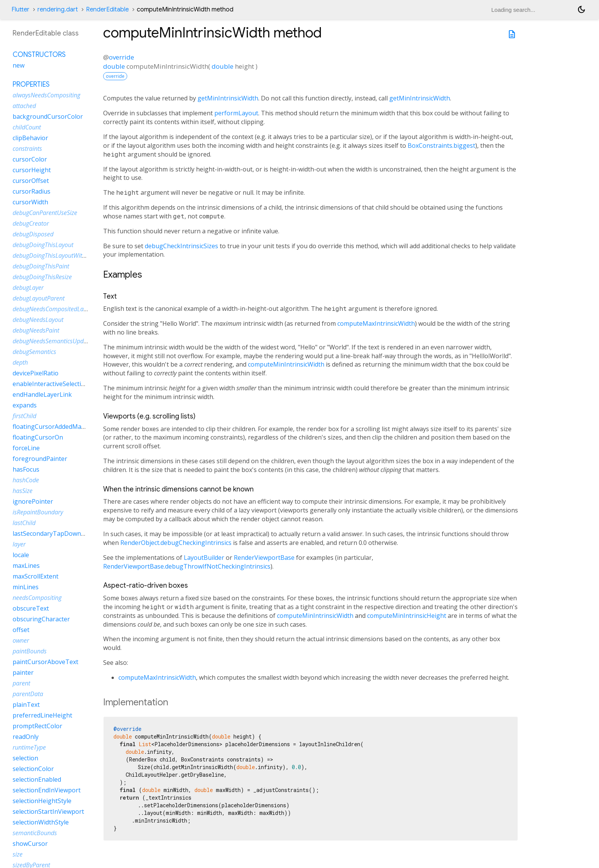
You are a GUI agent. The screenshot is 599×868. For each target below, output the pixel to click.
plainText (26, 705)
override (121, 57)
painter (23, 672)
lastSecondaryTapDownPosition (59, 533)
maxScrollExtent (36, 576)
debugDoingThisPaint (41, 266)
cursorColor (30, 159)
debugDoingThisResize (42, 277)
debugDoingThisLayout (43, 245)
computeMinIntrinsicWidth (286, 364)
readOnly (26, 737)
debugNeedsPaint (36, 330)
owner (21, 640)
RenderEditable (107, 10)
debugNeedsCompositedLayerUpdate (62, 309)
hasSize (23, 491)
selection (25, 758)
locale (21, 555)
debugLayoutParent (39, 298)
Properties (31, 84)
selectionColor (33, 769)
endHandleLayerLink (42, 394)
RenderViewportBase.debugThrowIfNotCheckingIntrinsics (187, 566)
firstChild (24, 416)
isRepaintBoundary (38, 512)
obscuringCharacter (41, 619)
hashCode (26, 480)
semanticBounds (35, 833)
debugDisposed (33, 234)
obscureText (31, 608)
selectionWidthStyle (41, 822)
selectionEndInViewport (47, 790)
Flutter (20, 10)
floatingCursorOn (38, 437)
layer (19, 544)
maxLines (26, 566)
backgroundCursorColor (48, 116)
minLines (26, 587)
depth (20, 362)
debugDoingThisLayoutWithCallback (60, 255)
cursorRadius (32, 191)
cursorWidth (30, 202)
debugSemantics (34, 352)
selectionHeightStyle (42, 801)
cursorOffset (31, 181)
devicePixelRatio (36, 373)
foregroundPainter (40, 459)
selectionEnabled (37, 779)
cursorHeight (32, 170)
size (18, 854)
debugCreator (31, 223)
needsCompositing (37, 598)
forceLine (26, 448)
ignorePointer (33, 501)
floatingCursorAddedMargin (53, 427)
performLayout (236, 113)
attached (24, 106)
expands (25, 405)
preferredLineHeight (42, 715)
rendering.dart (58, 10)
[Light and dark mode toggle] (581, 10)
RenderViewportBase (264, 558)
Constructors (39, 55)
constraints (27, 149)
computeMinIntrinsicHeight (407, 616)
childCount (27, 127)
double (114, 66)
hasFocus (26, 469)
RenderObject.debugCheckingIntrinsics (176, 543)
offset (21, 630)
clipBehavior (30, 138)
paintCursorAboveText (45, 662)
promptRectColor (37, 726)
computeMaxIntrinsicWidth (376, 323)
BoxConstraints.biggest (441, 145)
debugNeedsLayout (38, 320)
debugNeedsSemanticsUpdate (52, 341)
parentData (28, 694)
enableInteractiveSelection (51, 384)
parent (21, 683)
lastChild (24, 523)
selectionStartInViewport (48, 811)
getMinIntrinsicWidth (228, 98)
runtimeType (29, 747)
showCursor (30, 844)
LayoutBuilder (204, 558)
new (19, 65)
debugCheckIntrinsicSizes (181, 246)
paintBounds (30, 651)
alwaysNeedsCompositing (46, 95)
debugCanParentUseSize (45, 213)
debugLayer (28, 288)
